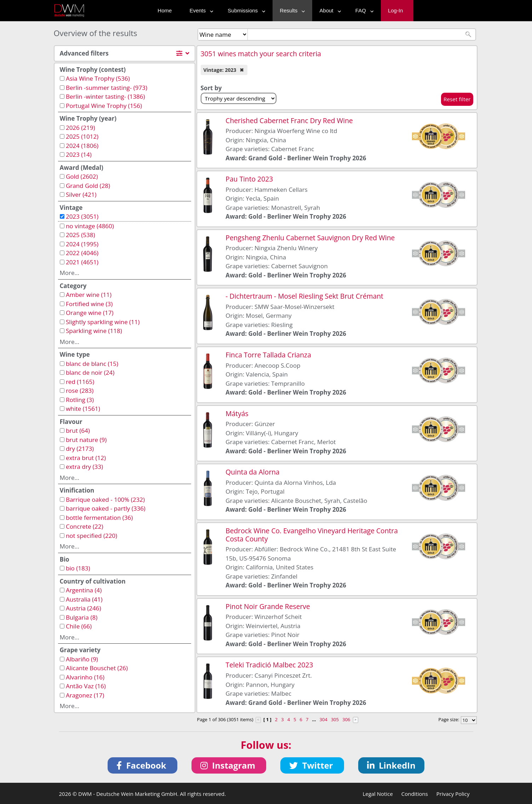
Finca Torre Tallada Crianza (268, 355)
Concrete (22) (85, 526)
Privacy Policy (453, 794)
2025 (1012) (82, 136)
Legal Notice (377, 794)
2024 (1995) (82, 244)
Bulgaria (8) (82, 617)
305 (335, 719)
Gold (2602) (82, 176)
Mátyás (237, 414)
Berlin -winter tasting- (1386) (105, 96)
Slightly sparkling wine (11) (103, 322)
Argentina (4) (84, 590)
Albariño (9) (82, 659)
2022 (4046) (82, 253)
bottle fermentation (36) (99, 518)
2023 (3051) (82, 216)
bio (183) (78, 568)
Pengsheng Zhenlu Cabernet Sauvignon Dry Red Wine (310, 238)
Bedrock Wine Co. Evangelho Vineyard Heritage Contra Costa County (312, 535)
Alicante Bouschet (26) (97, 668)
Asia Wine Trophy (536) (98, 78)
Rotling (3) (80, 400)
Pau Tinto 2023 (249, 179)
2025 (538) (81, 235)
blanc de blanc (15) (92, 364)
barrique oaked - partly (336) (106, 508)
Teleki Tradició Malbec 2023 (269, 665)
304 (324, 719)
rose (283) (80, 390)
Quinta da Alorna (252, 472)
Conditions (415, 794)
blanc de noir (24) (90, 372)
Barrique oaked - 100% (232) (105, 499)
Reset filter (457, 99)
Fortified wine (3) (89, 304)
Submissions (245, 10)
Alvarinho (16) (85, 677)
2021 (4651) (82, 262)
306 (346, 719)
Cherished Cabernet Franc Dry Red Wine (289, 120)
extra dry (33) (84, 467)
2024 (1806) (82, 146)
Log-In (396, 10)
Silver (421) (81, 194)
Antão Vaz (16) (86, 686)
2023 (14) (79, 154)
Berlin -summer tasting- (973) (107, 88)
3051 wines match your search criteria (261, 54)
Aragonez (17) (85, 695)
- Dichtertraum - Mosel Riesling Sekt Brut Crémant (304, 296)
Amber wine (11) (89, 295)
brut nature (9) (86, 440)
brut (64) (78, 430)
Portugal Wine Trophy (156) (104, 106)
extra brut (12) (86, 458)
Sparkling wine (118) (94, 331)
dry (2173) (80, 449)
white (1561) (83, 409)
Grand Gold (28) (88, 186)
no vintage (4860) (90, 226)
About (329, 10)
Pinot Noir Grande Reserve (268, 606)
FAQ (363, 10)
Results (291, 10)
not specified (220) (91, 536)
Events (200, 10)
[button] (142, 765)
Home (165, 10)
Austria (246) (84, 608)
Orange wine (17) (90, 313)
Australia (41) (84, 599)
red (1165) (80, 382)
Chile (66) (79, 626)
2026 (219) (81, 128)
